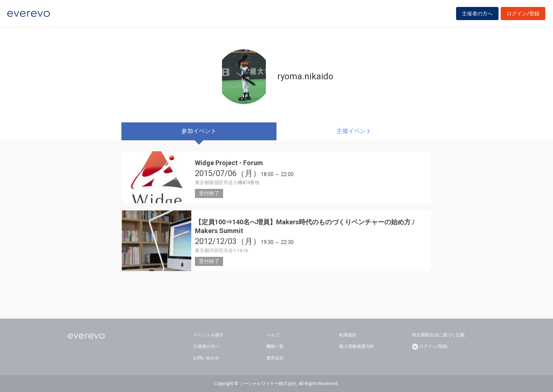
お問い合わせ (206, 358)
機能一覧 (275, 346)
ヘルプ (273, 335)
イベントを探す (208, 335)
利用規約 (348, 335)
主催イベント (354, 131)
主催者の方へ (477, 15)
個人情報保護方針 (357, 346)
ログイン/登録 (523, 15)
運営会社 (275, 358)
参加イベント (199, 131)
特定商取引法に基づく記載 (439, 335)
